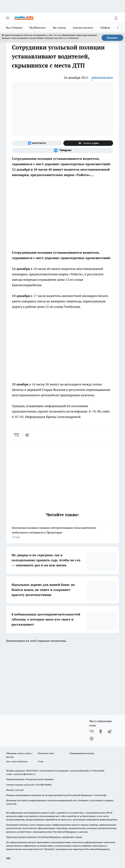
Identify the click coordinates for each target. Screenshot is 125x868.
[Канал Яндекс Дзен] (88, 143)
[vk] (17, 435)
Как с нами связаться (17, 761)
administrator (102, 78)
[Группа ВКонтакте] (37, 143)
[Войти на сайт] (116, 18)
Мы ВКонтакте (38, 28)
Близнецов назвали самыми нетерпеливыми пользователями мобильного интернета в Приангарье (62, 533)
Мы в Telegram (14, 28)
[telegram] (28, 435)
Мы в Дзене (59, 28)
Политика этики (46, 753)
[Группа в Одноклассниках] (101, 731)
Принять (112, 38)
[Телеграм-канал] (62, 150)
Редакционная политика (82, 753)
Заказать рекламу (83, 28)
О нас (41, 761)
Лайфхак (105, 28)
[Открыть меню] (8, 18)
